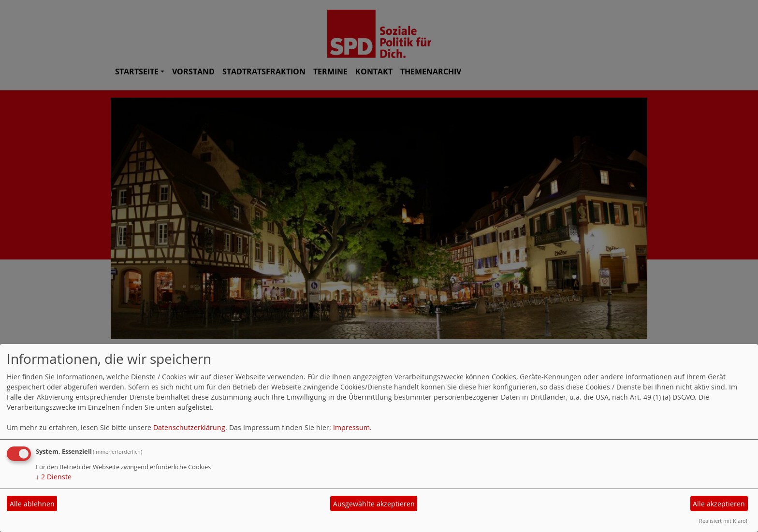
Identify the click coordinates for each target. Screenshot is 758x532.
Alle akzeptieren (719, 504)
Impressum (351, 427)
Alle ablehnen (32, 504)
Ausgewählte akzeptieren (374, 504)
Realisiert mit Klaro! (723, 521)
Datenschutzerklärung (189, 427)
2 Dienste (54, 477)
